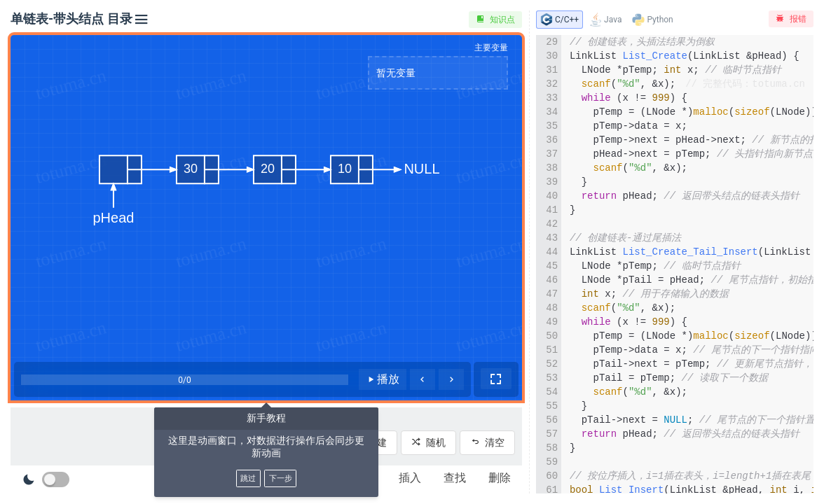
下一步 (281, 478)
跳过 (248, 478)
